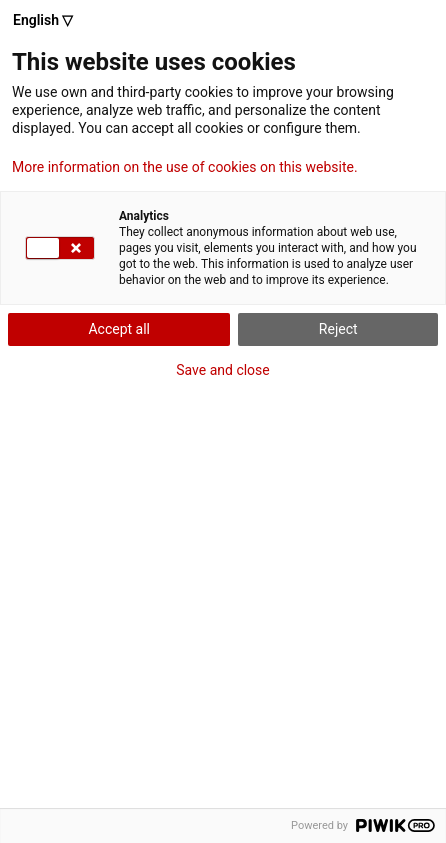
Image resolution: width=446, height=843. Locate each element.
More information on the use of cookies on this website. (185, 167)
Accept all (119, 329)
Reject (338, 329)
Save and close (223, 370)
